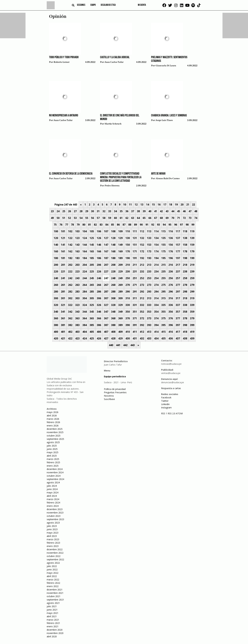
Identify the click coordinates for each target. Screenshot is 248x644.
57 (98, 218)
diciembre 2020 (55, 630)
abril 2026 (52, 415)
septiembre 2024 (55, 479)
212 (142, 265)
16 (159, 205)
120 (56, 238)
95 (170, 225)
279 (192, 285)
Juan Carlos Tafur (114, 62)
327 (106, 305)
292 (142, 292)
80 (84, 225)
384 (85, 325)
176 (171, 251)
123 (77, 238)
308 (113, 298)
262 (70, 285)
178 (185, 251)
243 (77, 278)
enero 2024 (53, 506)
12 (136, 205)
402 (70, 332)
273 (149, 285)
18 (171, 205)
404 (85, 332)
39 (144, 211)
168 (113, 251)
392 (142, 325)
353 (149, 312)
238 (185, 271)
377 (178, 318)
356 (171, 312)
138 (185, 238)
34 (115, 211)
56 (92, 218)
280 (56, 292)
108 (113, 231)
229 (120, 271)
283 (77, 292)
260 (56, 285)
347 (106, 312)
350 (128, 312)
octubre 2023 (54, 516)
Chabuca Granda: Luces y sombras (169, 116)
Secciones (81, 5)
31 (98, 211)
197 (178, 258)
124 (85, 238)
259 (192, 278)
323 (77, 305)
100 (56, 231)
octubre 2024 (54, 476)
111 (135, 231)
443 (133, 345)
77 (67, 225)
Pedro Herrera (112, 186)
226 (99, 271)
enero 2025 (53, 466)
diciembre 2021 (55, 590)
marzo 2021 (53, 620)
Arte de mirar (158, 174)
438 (185, 338)
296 (171, 292)
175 (163, 251)
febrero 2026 (53, 422)
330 (128, 305)
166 (99, 251)
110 (128, 231)
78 (72, 225)
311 (135, 298)
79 (78, 225)
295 (163, 292)
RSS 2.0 (171, 413)
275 (163, 285)
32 (104, 211)
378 (185, 318)
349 (120, 312)
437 (178, 338)
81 (90, 225)
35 (121, 211)
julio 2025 (52, 446)
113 (149, 231)
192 (142, 258)
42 (161, 211)
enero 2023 (53, 546)
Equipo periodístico (115, 376)
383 (77, 325)
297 (178, 292)
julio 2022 (52, 566)
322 (70, 305)
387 (106, 325)
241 (63, 278)
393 (149, 325)
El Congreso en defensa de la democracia (71, 174)
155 (163, 245)
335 (163, 305)
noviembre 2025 (55, 432)
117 (178, 231)
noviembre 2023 (55, 513)
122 (70, 238)
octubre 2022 (54, 556)
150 (128, 245)
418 (185, 332)
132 (142, 238)
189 (120, 258)
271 (135, 285)
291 (135, 292)
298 (185, 292)
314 (156, 298)
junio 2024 (52, 489)
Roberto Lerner (62, 62)
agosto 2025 (53, 442)
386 (99, 325)
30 (92, 211)
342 (70, 312)
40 (150, 211)
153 (149, 245)
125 (92, 238)
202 (70, 265)
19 (176, 205)
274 (156, 285)
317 (178, 298)
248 (113, 278)
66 (150, 218)
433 (149, 338)
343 (77, 312)
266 (99, 285)
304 (85, 298)
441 (118, 345)
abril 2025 (52, 456)
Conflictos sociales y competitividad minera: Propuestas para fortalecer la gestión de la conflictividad (121, 177)
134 (156, 238)
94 (164, 225)
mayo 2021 (53, 613)
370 (128, 318)
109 (120, 231)
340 (56, 312)
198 (185, 258)
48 (196, 211)
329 (120, 305)
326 (99, 305)
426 (99, 338)
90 (141, 225)
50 (58, 218)
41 (156, 211)
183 (77, 258)
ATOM (179, 413)
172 (142, 251)
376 (171, 318)
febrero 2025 (53, 462)
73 (190, 218)
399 (192, 325)
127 (106, 238)
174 (156, 251)
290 (128, 292)
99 (193, 225)
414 (156, 332)
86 (118, 225)
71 (179, 218)
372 (142, 318)
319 (192, 298)
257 (178, 278)
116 (171, 231)
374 (156, 318)
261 (63, 285)
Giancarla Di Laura (166, 66)
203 (77, 265)
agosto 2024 (53, 482)
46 (184, 211)
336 (171, 305)
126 (99, 238)
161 (63, 251)
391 (135, 325)
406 (99, 332)
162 (70, 251)
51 (64, 218)
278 (185, 285)
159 (192, 245)
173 (149, 251)
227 (106, 271)
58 (104, 218)
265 (92, 285)
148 (113, 245)
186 (99, 258)
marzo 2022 (53, 580)
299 (192, 292)
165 (92, 251)
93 (158, 225)
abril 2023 (52, 536)
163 (77, 251)
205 (92, 265)
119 (192, 231)
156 (171, 245)
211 (135, 265)
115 (163, 231)
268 (113, 285)
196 (171, 258)
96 (176, 225)
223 (77, 271)
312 (142, 298)
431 (135, 338)
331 (135, 305)
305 (92, 298)
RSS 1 (164, 413)
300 (56, 298)
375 (163, 318)
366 (99, 318)
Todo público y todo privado (64, 57)
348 (113, 312)
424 (85, 338)
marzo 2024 (53, 499)
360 (56, 318)
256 (171, 278)
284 (85, 292)
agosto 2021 (53, 603)
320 (56, 305)
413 (149, 332)
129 (120, 238)
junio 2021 (52, 610)
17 (165, 205)
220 (56, 271)
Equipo (93, 5)
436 (171, 338)
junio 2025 (52, 449)
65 (144, 218)
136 (171, 238)
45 (179, 211)
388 (113, 325)
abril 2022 (52, 576)
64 (138, 218)
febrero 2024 (53, 503)
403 (77, 332)
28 (81, 211)
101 (63, 231)
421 (63, 338)
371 (135, 318)
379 (192, 318)
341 (63, 312)
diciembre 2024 (55, 469)
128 (113, 238)
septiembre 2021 (55, 600)
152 (142, 245)
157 (178, 245)
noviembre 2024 (55, 472)
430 (128, 338)
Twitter (165, 401)
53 (75, 218)
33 (110, 211)
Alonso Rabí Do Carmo (168, 179)
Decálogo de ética (108, 5)
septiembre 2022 (55, 559)
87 (124, 225)
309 (120, 298)
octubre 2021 (54, 596)
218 (185, 265)
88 (130, 225)
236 (171, 271)
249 (120, 278)
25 (64, 211)
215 (163, 265)
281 (63, 292)
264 (85, 285)
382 (70, 325)
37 (133, 211)
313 (149, 298)
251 (135, 278)
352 (142, 312)
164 (85, 251)
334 (156, 305)
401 (63, 332)
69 (167, 218)
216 (171, 265)
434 (156, 338)
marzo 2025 (53, 459)
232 (142, 271)
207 (106, 265)
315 (163, 298)
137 (178, 238)
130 (128, 238)
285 (92, 292)
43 (167, 211)
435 (163, 338)
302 (70, 298)
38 (138, 211)
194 (156, 258)
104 (85, 231)
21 (188, 205)
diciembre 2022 (55, 549)
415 (163, 332)
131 (135, 238)
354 (156, 312)
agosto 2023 (53, 523)
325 (92, 305)
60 (115, 218)
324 (85, 305)
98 (187, 225)
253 (149, 278)
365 (92, 318)
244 (85, 278)
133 (149, 238)
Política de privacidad (115, 389)
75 (55, 225)
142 (70, 245)
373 (149, 318)
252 (142, 278)
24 (58, 211)
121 (63, 238)
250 (128, 278)
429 (120, 338)
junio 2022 (52, 569)
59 (110, 218)
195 (163, 258)
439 (192, 338)
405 (92, 332)
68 (161, 218)
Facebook (166, 397)
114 (156, 231)
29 (87, 211)
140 (56, 245)
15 (153, 205)
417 (178, 332)
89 (135, 225)
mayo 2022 (53, 573)
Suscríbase (109, 399)
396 (171, 325)
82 (95, 225)
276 (171, 285)
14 (148, 205)
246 (99, 278)
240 (56, 278)
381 (63, 325)
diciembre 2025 (55, 429)
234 (156, 271)
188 (113, 258)
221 (63, 271)
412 (142, 332)
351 (135, 312)
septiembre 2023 (55, 519)
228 (113, 271)
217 (178, 265)
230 (128, 271)
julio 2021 (52, 606)
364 (85, 318)
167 (106, 251)
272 (142, 285)
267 (106, 285)
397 (178, 325)
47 (190, 211)
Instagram (166, 408)
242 (70, 278)
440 (111, 345)
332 (142, 305)
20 (182, 205)
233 (149, 271)
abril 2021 (52, 616)
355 (163, 312)
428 (113, 338)
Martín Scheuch (113, 124)
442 (125, 345)
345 (92, 312)
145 (92, 245)
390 (128, 325)
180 (56, 258)
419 (192, 332)
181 (63, 258)
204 (85, 265)
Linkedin (165, 404)
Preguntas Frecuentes (115, 392)
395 (163, 325)
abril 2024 (52, 496)
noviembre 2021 (55, 593)
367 (106, 318)
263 (77, 285)
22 (193, 205)
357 (178, 312)
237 (178, 271)
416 (171, 332)
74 (196, 218)
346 (99, 312)
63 (133, 218)
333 (149, 305)
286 (99, 292)
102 (70, 231)
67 (156, 218)
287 (106, 292)
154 (156, 245)
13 (142, 205)
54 (81, 218)
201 (63, 265)
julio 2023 (52, 526)
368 (113, 318)
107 (106, 231)
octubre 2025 (54, 436)
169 (120, 251)
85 (113, 225)
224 (85, 271)
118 (185, 231)
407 (106, 332)
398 (185, 325)
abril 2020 (52, 636)
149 (120, 245)
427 (106, 338)
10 (125, 205)
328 (113, 305)
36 (127, 211)
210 (128, 265)
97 (181, 225)
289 (120, 292)
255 (163, 278)
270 (128, 285)
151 (135, 245)
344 (85, 312)
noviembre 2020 (55, 633)
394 (156, 325)
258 (185, 278)
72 (184, 218)
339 (192, 305)
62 (127, 218)
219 (192, 265)
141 (63, 245)
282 (70, 292)
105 (92, 231)
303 (77, 298)
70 (173, 218)
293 (149, 292)
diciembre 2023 (55, 509)
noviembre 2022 (55, 553)
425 (92, 338)
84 (107, 225)
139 (192, 238)
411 (135, 332)
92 (153, 225)
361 (63, 318)
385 (92, 325)
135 (163, 238)
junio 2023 (52, 529)
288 (113, 292)
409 (120, 332)
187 (106, 258)
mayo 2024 (53, 492)
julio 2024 (52, 486)
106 (99, 231)
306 (99, 298)
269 (120, 285)
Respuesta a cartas (171, 388)
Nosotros (109, 396)
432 (142, 338)
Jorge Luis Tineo (164, 120)
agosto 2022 (53, 563)
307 (106, 298)
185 (92, 258)
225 (92, 271)
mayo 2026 (53, 412)
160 (56, 251)
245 (92, 278)
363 (77, 318)
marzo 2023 (53, 539)
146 (99, 245)
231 (135, 271)
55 (87, 218)
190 (128, 258)
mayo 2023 (53, 533)
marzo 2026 (53, 419)
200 (56, 265)
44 (173, 211)
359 (192, 312)
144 (85, 245)
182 (70, 258)
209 (120, 265)
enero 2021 (53, 626)
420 (56, 338)
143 (77, 245)
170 (128, 251)
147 (106, 245)
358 (185, 312)
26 (69, 211)
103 (77, 231)
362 (70, 318)
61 (121, 218)
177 (178, 251)
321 (63, 305)
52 (69, 218)
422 (70, 338)
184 (85, 258)
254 (156, 278)
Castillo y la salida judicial (115, 57)
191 (135, 258)
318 (185, 298)
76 (61, 225)
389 (120, 325)
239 (192, 271)
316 (171, 298)
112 (142, 231)
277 (178, 285)
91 (147, 225)
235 (163, 271)
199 (192, 258)
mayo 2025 (53, 452)
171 (135, 251)
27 (75, 211)
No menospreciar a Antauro (64, 116)
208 (113, 265)
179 (192, 251)
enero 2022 (53, 586)
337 (178, 305)
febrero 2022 (53, 583)
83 (101, 225)
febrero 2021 (53, 623)
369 (120, 318)
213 (149, 265)
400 (56, 332)
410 (128, 332)
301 (63, 298)
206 (99, 265)
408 (113, 332)
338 (185, 305)
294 (156, 292)
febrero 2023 (53, 543)
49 (52, 218)
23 (52, 211)
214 (156, 265)
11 (130, 205)
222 (70, 271)
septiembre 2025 (55, 439)
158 (185, 245)
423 (77, 338)
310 (128, 298)
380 (56, 325)
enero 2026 (53, 426)
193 (149, 258)
